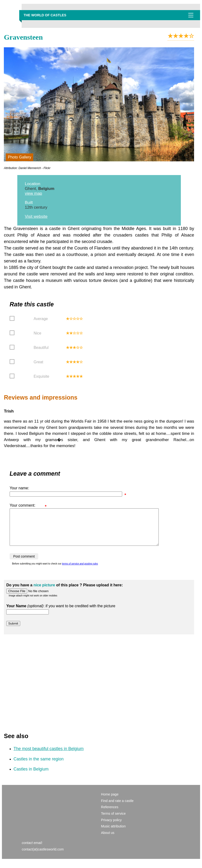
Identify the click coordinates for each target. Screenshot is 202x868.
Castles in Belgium (31, 776)
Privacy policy (111, 827)
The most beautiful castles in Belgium (48, 756)
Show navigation (191, 15)
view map (33, 193)
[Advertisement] (99, 685)
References (110, 814)
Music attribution (113, 833)
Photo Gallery (20, 157)
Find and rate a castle (117, 808)
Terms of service (113, 821)
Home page (110, 801)
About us (108, 840)
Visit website (36, 216)
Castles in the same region (38, 766)
